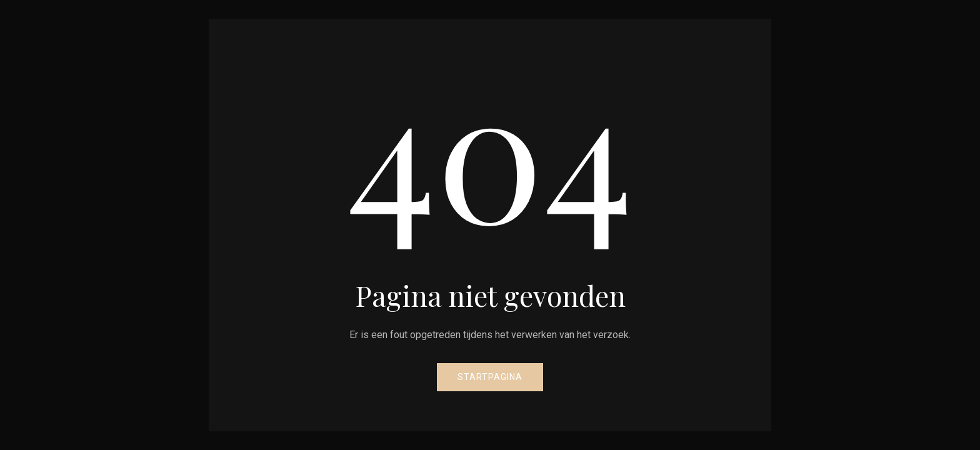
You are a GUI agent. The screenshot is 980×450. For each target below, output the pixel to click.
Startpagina (490, 377)
